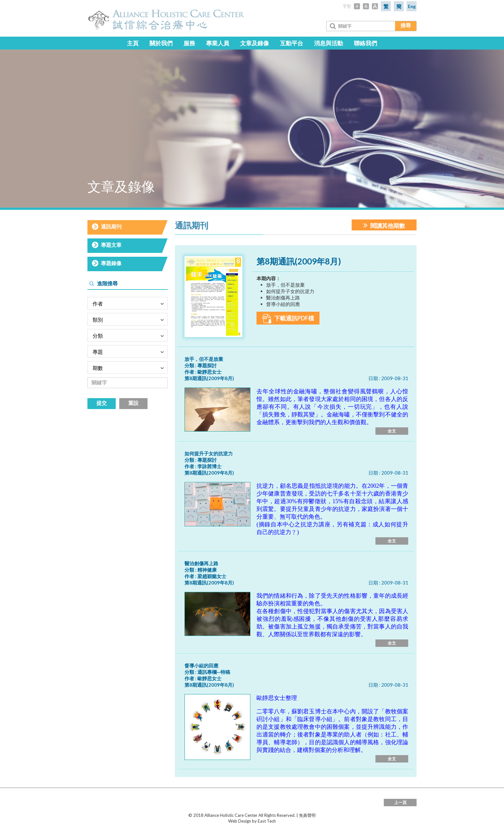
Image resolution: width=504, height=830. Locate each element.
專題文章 (111, 245)
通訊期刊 (111, 226)
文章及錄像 (255, 43)
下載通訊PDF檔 (288, 319)
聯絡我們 (365, 43)
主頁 (133, 43)
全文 (392, 431)
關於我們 (161, 43)
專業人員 (218, 43)
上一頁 (400, 802)
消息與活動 (328, 43)
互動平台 (292, 43)
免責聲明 (307, 815)
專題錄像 (111, 263)
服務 (189, 43)
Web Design (240, 821)
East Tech (267, 821)
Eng (412, 6)
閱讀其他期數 (384, 225)
